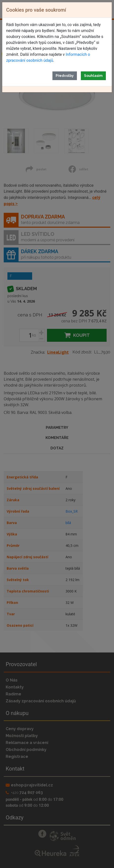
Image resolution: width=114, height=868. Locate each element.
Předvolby (65, 76)
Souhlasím (93, 76)
